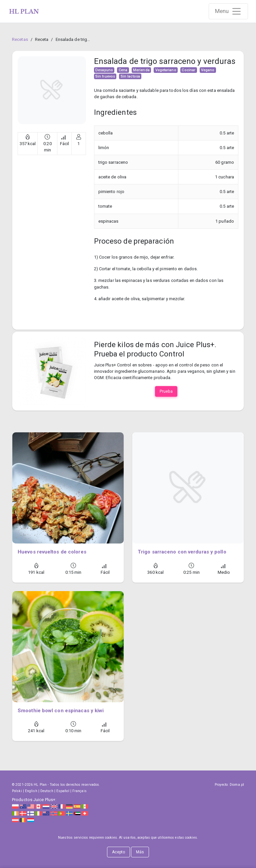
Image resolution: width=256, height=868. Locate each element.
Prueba (166, 391)
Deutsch (47, 791)
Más (140, 852)
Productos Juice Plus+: (34, 800)
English (31, 791)
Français (79, 791)
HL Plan (40, 785)
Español (63, 791)
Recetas (20, 39)
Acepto (119, 852)
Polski (17, 791)
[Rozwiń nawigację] (228, 11)
